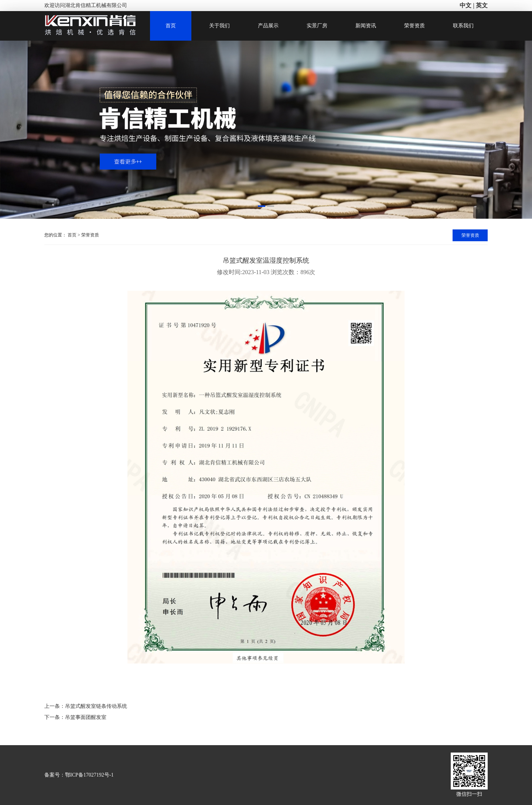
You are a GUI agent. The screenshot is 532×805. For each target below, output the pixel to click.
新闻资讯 (366, 26)
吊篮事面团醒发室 (86, 717)
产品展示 (268, 26)
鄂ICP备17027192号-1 (89, 775)
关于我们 (219, 26)
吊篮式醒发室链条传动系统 (96, 706)
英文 (482, 5)
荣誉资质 (415, 26)
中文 (465, 5)
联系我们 (463, 26)
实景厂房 (317, 26)
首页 (171, 26)
